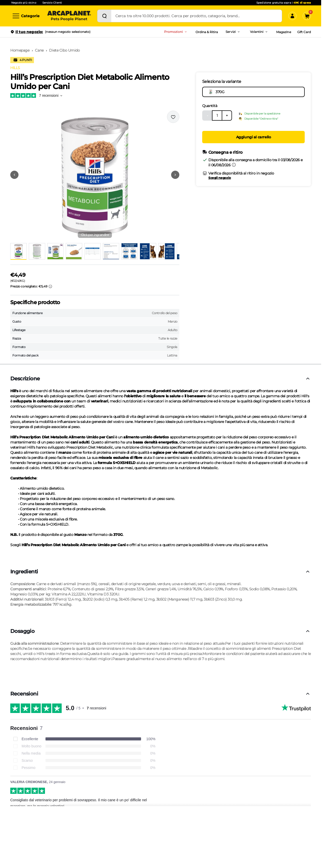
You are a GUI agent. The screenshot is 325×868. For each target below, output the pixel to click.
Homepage (20, 50)
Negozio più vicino (24, 3)
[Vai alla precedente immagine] (14, 175)
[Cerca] (104, 16)
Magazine (284, 32)
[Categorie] (26, 16)
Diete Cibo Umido (64, 50)
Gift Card (304, 32)
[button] (95, 175)
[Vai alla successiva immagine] (175, 175)
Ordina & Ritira (207, 32)
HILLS (15, 68)
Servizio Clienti (52, 3)
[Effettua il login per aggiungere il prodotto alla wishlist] (173, 117)
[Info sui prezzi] (50, 286)
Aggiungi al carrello (254, 137)
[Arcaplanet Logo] (69, 16)
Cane (39, 50)
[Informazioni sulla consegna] (234, 165)
